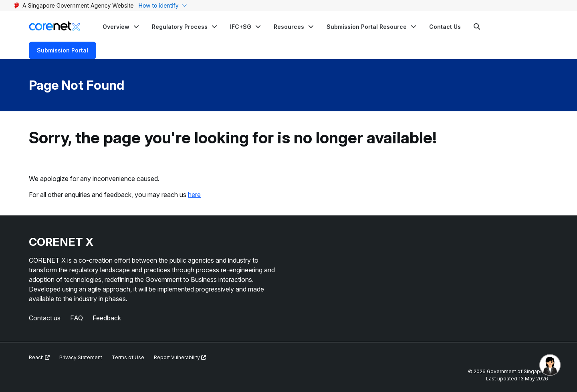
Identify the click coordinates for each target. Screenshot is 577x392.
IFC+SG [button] (241, 27)
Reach (39, 357)
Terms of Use (128, 357)
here (194, 195)
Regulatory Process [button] (180, 27)
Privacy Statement (81, 357)
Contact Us (445, 27)
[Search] (477, 26)
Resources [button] (289, 27)
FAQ (77, 318)
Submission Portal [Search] (63, 50)
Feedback (107, 318)
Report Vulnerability (180, 357)
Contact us (45, 318)
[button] (121, 26)
